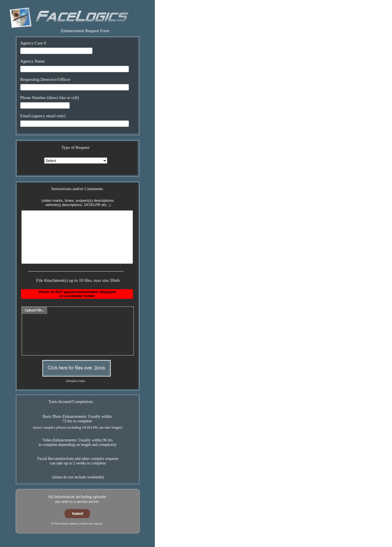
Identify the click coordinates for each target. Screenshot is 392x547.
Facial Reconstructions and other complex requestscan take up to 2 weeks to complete (78, 461)
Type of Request (75, 147)
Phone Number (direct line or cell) (50, 98)
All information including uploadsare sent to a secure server (77, 499)
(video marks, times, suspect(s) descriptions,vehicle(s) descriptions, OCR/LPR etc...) (78, 203)
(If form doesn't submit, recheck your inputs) (77, 524)
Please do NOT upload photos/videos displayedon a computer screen (77, 294)
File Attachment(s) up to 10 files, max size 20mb (78, 280)
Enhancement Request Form (85, 31)
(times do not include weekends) (78, 477)
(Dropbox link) (75, 381)
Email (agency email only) (43, 116)
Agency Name (32, 61)
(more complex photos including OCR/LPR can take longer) (78, 427)
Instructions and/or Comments (77, 189)
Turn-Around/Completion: (71, 402)
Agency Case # (33, 43)
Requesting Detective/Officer (45, 79)
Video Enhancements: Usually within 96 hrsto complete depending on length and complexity (78, 442)
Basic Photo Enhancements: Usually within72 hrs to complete (77, 419)
